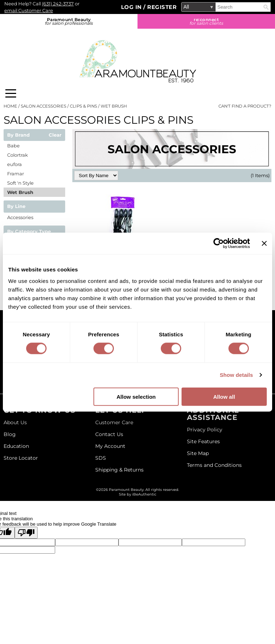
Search (266, 7)
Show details (237, 375)
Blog (10, 434)
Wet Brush (20, 192)
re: (206, 21)
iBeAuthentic (144, 494)
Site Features (203, 441)
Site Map (198, 453)
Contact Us (109, 434)
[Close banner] (264, 243)
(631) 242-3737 (58, 4)
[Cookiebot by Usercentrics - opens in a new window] (219, 243)
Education (16, 446)
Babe (13, 146)
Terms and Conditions (214, 465)
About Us (15, 422)
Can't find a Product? (245, 106)
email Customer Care (29, 10)
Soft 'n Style (20, 183)
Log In (132, 7)
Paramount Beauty (69, 21)
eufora (15, 164)
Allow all (224, 396)
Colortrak (18, 155)
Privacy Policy (205, 430)
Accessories (20, 217)
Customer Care (114, 422)
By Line (16, 207)
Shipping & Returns (119, 470)
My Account (110, 446)
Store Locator (21, 458)
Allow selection (136, 396)
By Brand (18, 135)
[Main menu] (11, 93)
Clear (55, 135)
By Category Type (29, 232)
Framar (16, 174)
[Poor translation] (26, 533)
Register (162, 7)
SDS (101, 458)
